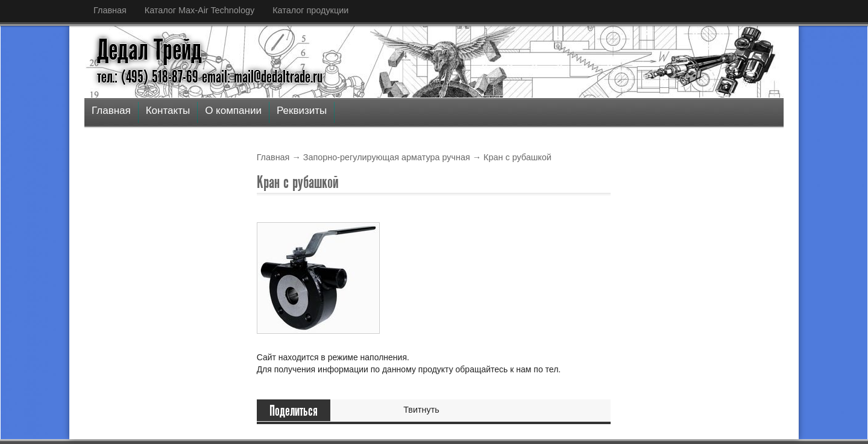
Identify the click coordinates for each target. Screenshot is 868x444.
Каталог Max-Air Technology (200, 10)
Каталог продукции (310, 10)
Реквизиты (302, 111)
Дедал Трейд (149, 50)
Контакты (168, 111)
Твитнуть (421, 410)
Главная (110, 10)
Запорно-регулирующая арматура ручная (387, 157)
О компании (233, 111)
